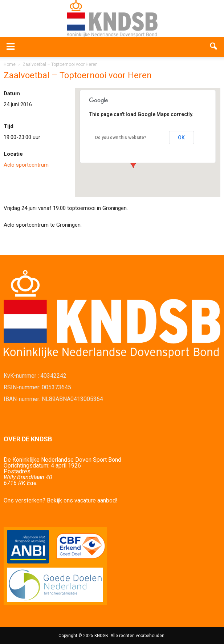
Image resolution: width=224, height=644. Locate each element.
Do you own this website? (121, 138)
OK (181, 138)
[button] (214, 47)
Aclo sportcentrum (26, 165)
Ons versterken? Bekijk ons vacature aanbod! (61, 500)
